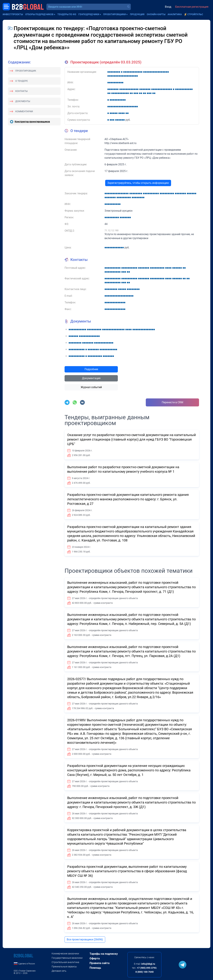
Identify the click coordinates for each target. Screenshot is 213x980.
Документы (23, 101)
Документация (91, 378)
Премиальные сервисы (64, 967)
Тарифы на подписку (104, 954)
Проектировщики (114, 14)
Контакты (21, 91)
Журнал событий (91, 387)
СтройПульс (195, 14)
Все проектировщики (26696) (85, 939)
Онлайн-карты (156, 14)
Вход (168, 7)
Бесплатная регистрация (192, 7)
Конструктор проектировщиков (32, 122)
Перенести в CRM (172, 402)
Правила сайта (100, 963)
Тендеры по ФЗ (67, 14)
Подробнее (91, 369)
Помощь (95, 968)
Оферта (95, 958)
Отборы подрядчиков (39, 14)
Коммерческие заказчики (65, 954)
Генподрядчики (89, 14)
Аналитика (175, 14)
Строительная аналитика (65, 962)
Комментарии (24, 111)
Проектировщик (26, 71)
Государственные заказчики (67, 958)
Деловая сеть (59, 971)
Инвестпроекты (13, 14)
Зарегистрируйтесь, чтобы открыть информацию (138, 183)
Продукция (137, 14)
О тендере (22, 81)
